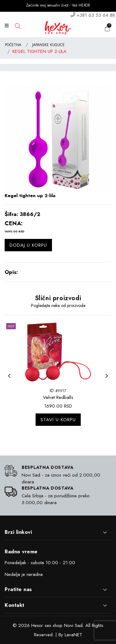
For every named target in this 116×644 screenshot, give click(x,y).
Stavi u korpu (58, 420)
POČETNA (13, 45)
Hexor (37, 625)
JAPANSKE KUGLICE (48, 45)
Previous (11, 380)
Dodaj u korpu (28, 245)
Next (108, 380)
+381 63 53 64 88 (96, 15)
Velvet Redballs (58, 397)
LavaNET (73, 635)
